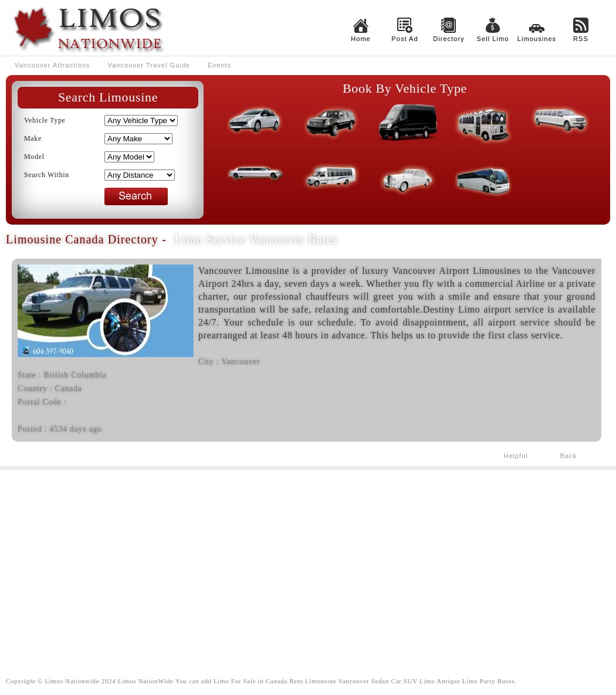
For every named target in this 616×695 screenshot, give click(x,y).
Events (219, 65)
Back (569, 456)
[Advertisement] (308, 564)
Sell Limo (493, 39)
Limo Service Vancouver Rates (256, 239)
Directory (449, 39)
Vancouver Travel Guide (149, 65)
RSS (581, 39)
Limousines (537, 39)
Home (361, 39)
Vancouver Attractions (53, 65)
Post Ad (405, 39)
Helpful (516, 456)
